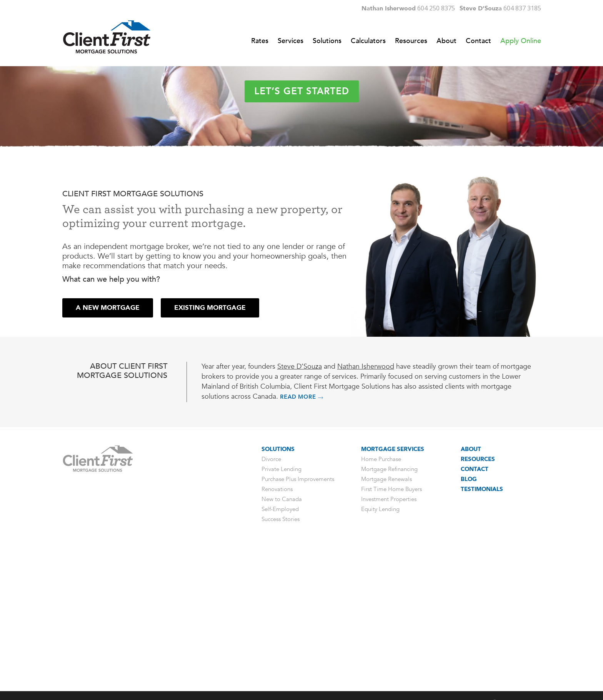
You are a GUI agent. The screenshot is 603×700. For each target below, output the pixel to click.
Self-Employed (280, 646)
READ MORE (302, 534)
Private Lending (282, 606)
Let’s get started (302, 205)
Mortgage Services (393, 586)
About (471, 586)
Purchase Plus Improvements (298, 616)
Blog (469, 616)
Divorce (271, 596)
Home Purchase (381, 596)
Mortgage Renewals (386, 616)
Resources (478, 596)
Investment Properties (389, 636)
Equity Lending (380, 646)
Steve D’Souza (300, 504)
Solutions (278, 586)
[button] (108, 445)
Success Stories (281, 656)
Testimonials (482, 626)
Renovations (277, 626)
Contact (475, 606)
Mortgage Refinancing (389, 606)
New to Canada (282, 636)
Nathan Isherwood (366, 504)
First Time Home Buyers (391, 626)
